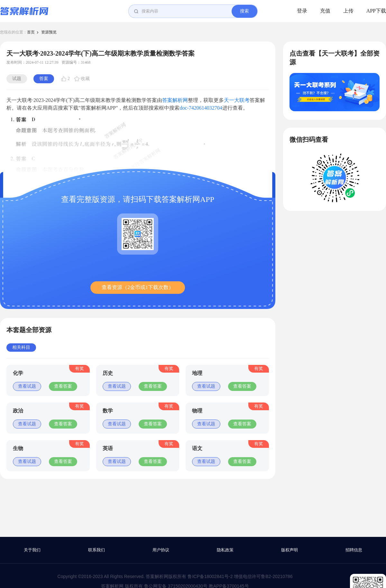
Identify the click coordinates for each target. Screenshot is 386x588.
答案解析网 (175, 100)
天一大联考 (237, 100)
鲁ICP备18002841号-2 (210, 576)
